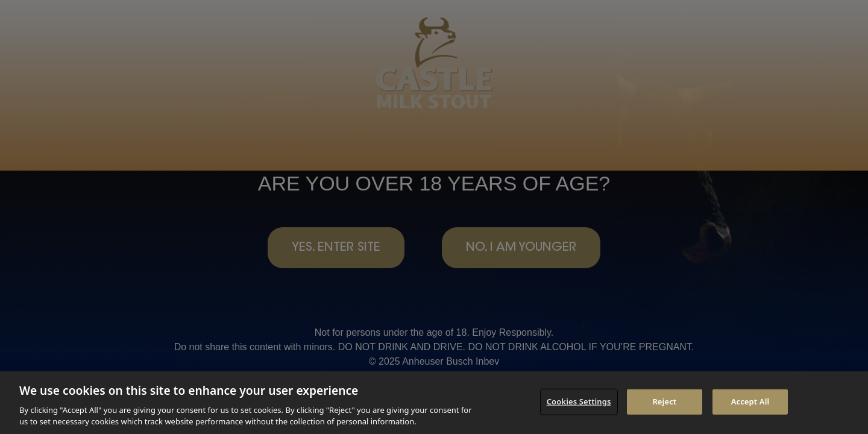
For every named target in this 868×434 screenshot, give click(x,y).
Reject (664, 401)
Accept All (750, 401)
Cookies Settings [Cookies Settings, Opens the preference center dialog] (579, 401)
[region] (434, 403)
